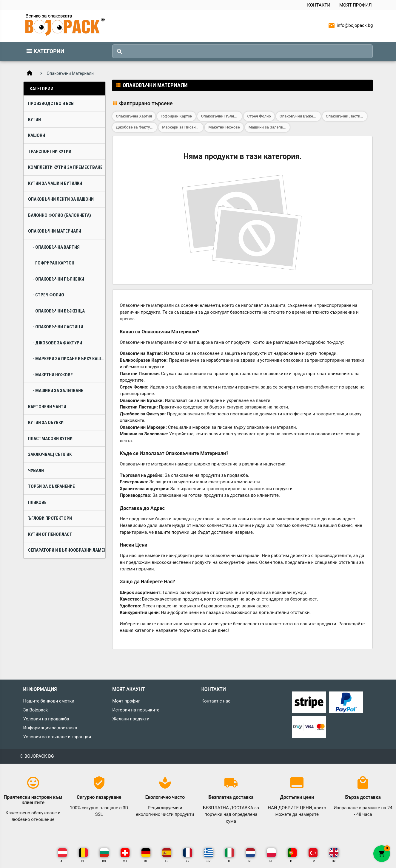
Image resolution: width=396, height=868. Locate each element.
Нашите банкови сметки (49, 701)
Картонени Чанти (47, 407)
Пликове (37, 502)
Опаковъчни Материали (55, 231)
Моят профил (356, 5)
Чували (36, 471)
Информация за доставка (50, 728)
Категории (49, 51)
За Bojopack (36, 710)
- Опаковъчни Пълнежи (58, 279)
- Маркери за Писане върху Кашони (69, 359)
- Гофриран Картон (53, 263)
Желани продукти (131, 719)
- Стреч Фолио (48, 295)
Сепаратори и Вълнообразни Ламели (67, 550)
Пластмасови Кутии (50, 439)
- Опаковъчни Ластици (58, 327)
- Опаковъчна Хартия (56, 247)
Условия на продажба (46, 719)
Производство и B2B (51, 103)
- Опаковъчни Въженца (59, 311)
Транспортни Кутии (50, 151)
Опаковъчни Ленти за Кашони (61, 199)
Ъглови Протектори (50, 518)
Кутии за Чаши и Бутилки (55, 183)
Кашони (37, 135)
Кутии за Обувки (46, 423)
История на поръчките (136, 710)
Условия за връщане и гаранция (57, 737)
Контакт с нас (216, 701)
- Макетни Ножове (53, 375)
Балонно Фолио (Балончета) (60, 215)
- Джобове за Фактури (57, 343)
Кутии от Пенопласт (50, 534)
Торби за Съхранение (51, 486)
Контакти (319, 5)
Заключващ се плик (50, 454)
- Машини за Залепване (58, 391)
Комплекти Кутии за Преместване (65, 167)
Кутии (34, 120)
